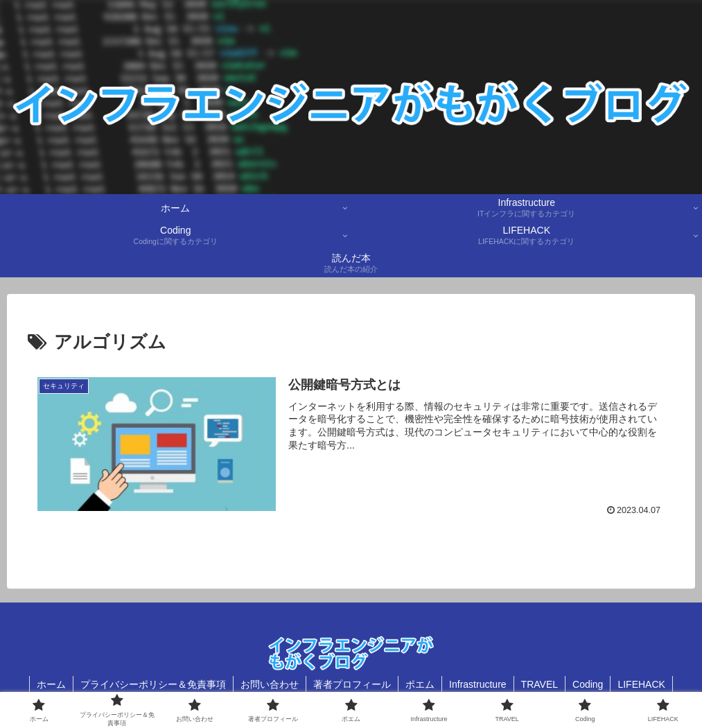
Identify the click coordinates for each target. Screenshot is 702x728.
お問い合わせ (270, 684)
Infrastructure (477, 684)
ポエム (420, 684)
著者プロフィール (352, 684)
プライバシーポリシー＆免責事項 (153, 684)
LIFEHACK (641, 684)
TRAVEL (539, 684)
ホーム (51, 684)
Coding (588, 684)
